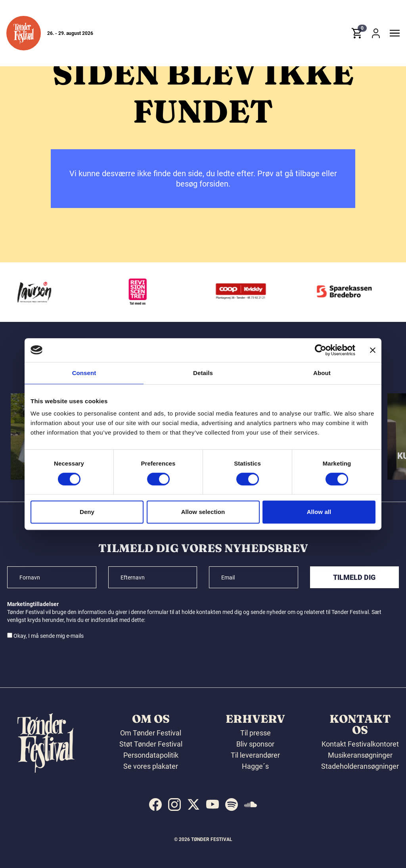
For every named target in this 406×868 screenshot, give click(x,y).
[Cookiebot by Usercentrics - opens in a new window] (321, 350)
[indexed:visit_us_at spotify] (232, 804)
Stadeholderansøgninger (360, 766)
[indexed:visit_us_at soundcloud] (251, 804)
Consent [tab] (84, 373)
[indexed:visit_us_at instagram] (174, 804)
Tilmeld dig (354, 577)
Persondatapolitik (151, 755)
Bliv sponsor (255, 744)
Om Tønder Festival (151, 733)
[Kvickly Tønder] (244, 292)
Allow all (319, 512)
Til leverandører (255, 755)
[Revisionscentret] (141, 292)
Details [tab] (203, 373)
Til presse (256, 733)
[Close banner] (373, 350)
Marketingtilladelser (33, 604)
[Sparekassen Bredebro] (348, 292)
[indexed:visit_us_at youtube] (213, 804)
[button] (24, 33)
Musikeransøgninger (360, 755)
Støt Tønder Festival (151, 744)
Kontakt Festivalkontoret (360, 744)
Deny (87, 512)
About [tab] (322, 373)
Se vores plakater (151, 766)
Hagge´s (255, 766)
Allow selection (203, 512)
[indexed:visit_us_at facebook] (155, 804)
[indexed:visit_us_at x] (193, 804)
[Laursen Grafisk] (37, 292)
